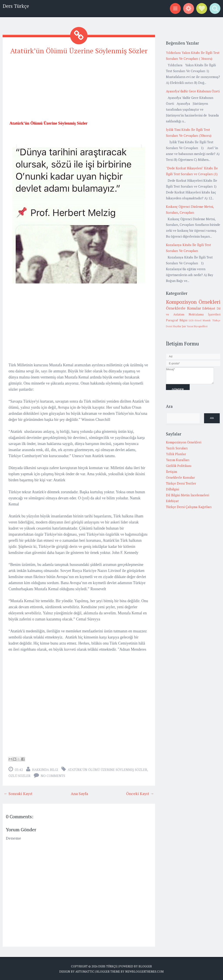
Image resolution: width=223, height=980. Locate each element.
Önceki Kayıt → (140, 793)
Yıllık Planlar (176, 454)
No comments (53, 776)
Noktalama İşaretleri (204, 314)
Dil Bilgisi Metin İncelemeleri (188, 495)
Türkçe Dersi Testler (181, 483)
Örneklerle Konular (183, 308)
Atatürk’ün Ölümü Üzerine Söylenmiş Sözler (79, 51)
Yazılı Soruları (177, 448)
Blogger (145, 966)
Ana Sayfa (79, 793)
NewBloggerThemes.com (144, 971)
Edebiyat (209, 308)
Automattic (85, 971)
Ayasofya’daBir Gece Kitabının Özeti (193, 91)
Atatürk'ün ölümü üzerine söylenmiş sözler (107, 770)
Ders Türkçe (16, 6)
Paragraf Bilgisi (177, 320)
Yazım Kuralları (178, 460)
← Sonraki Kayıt (18, 793)
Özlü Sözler (19, 776)
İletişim (171, 472)
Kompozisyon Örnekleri (193, 302)
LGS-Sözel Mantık (200, 320)
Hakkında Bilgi (45, 770)
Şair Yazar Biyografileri (195, 326)
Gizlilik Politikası (179, 466)
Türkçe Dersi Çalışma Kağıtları (189, 507)
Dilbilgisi (172, 489)
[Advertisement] (79, 90)
